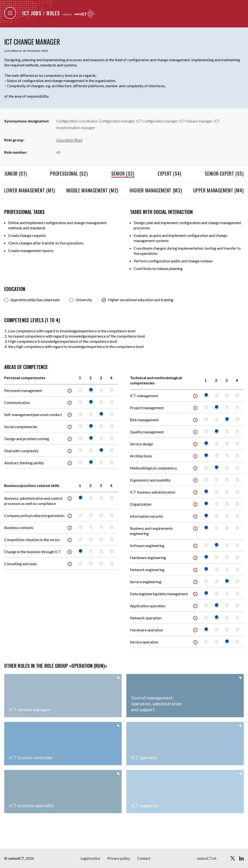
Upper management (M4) (218, 190)
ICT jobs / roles (41, 13)
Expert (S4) (170, 174)
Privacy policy (119, 858)
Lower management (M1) (30, 190)
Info (70, 391)
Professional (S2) (69, 174)
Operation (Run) (69, 140)
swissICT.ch (207, 858)
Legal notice (90, 858)
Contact (144, 858)
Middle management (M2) (92, 190)
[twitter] (233, 858)
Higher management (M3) (156, 190)
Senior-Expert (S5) (224, 174)
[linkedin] (241, 858)
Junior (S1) (15, 174)
